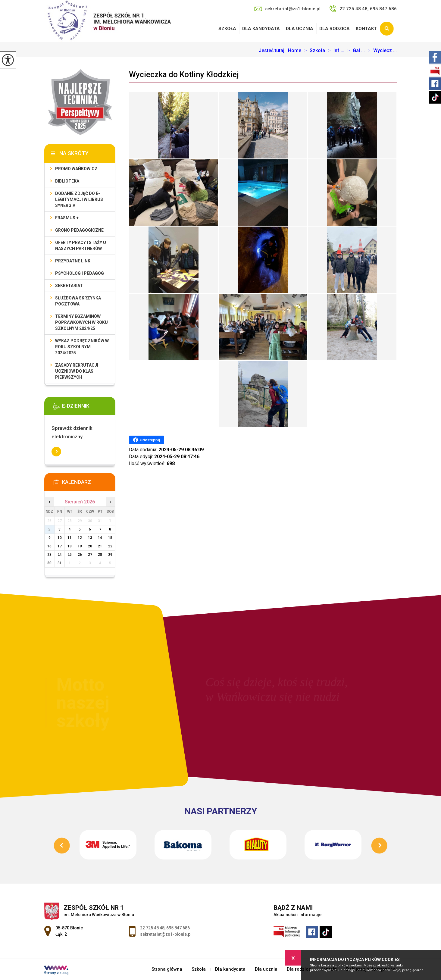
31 (60, 563)
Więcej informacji (56, 452)
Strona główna (167, 969)
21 (100, 546)
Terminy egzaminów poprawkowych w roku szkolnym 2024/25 (81, 322)
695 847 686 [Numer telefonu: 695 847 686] (178, 928)
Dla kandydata (261, 29)
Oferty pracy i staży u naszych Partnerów (81, 246)
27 (90, 555)
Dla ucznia (300, 29)
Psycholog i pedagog (80, 273)
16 (49, 546)
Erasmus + (67, 218)
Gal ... (355, 51)
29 (110, 555)
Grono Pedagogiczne (79, 230)
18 (70, 546)
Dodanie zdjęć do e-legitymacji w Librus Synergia (79, 199)
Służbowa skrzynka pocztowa (78, 301)
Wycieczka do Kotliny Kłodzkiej (184, 74)
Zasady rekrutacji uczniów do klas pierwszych (77, 371)
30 (49, 563)
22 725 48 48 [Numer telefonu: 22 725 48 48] (152, 928)
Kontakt (366, 29)
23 (49, 555)
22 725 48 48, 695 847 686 (363, 9)
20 (90, 546)
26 (80, 555)
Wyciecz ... (381, 51)
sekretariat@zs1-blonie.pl (287, 9)
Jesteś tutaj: (273, 51)
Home (295, 51)
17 (60, 546)
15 (110, 538)
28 (100, 555)
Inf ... (335, 51)
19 (80, 546)
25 (70, 555)
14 (100, 538)
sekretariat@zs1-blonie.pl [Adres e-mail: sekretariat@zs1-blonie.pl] (166, 934)
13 (90, 538)
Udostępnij (147, 440)
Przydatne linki (73, 261)
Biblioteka (67, 181)
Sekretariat (69, 286)
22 (110, 546)
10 (60, 538)
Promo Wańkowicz (76, 169)
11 (70, 538)
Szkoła (227, 29)
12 (80, 538)
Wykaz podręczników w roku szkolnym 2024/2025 (82, 347)
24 (60, 555)
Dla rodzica (335, 29)
